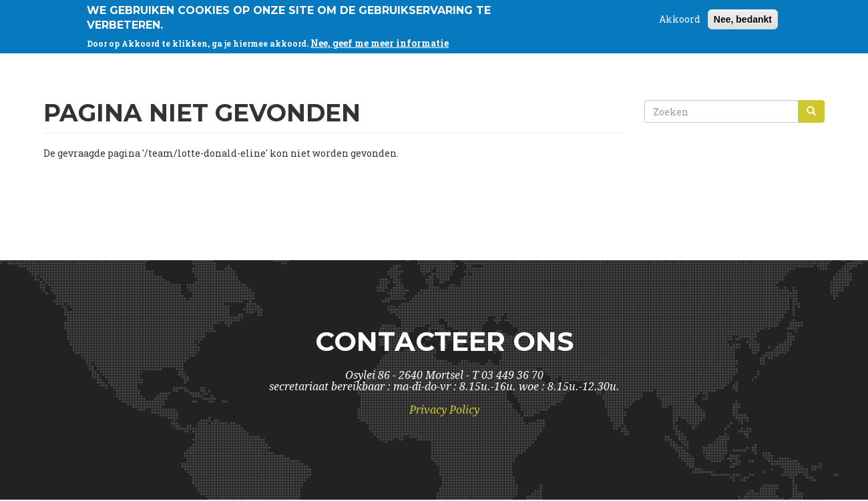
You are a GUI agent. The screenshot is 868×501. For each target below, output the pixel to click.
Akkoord (680, 17)
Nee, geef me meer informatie (380, 41)
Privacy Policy (444, 410)
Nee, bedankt (743, 17)
